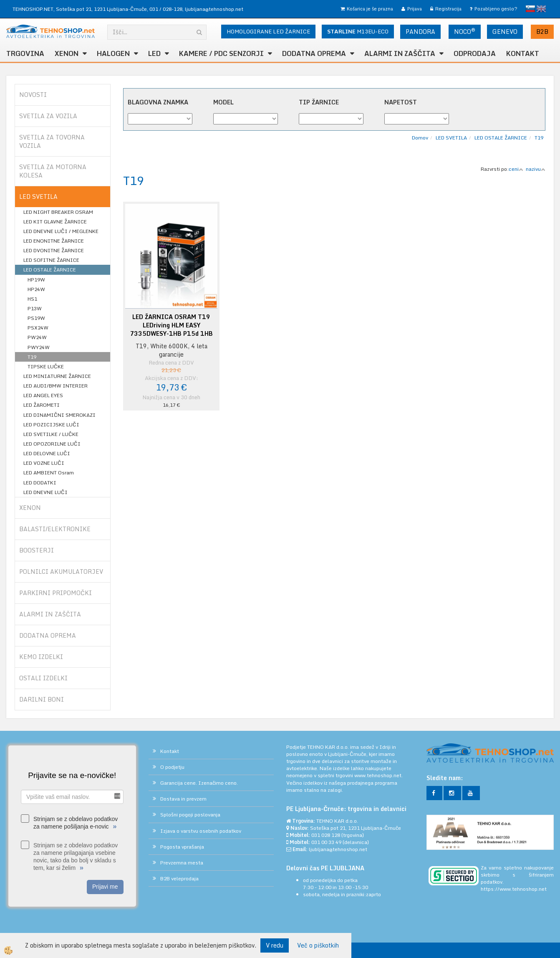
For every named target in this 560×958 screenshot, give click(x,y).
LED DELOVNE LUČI (47, 453)
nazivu (536, 169)
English (541, 9)
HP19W (36, 280)
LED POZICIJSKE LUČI (51, 425)
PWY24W (39, 347)
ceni (516, 169)
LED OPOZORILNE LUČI (52, 444)
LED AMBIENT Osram (49, 473)
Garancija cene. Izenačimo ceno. (199, 783)
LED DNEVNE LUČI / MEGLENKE (61, 231)
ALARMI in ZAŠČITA (400, 53)
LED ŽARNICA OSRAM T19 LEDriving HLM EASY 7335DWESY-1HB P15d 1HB (171, 325)
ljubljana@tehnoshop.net (214, 9)
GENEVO (505, 32)
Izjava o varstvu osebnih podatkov (201, 831)
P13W (35, 308)
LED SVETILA (451, 138)
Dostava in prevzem (183, 799)
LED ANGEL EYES (43, 395)
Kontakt (523, 53)
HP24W (36, 289)
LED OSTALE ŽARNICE (50, 270)
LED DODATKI (40, 483)
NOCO (465, 31)
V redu (275, 945)
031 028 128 (326, 835)
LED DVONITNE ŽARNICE (54, 250)
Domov (420, 138)
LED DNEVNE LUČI (45, 492)
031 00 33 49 (326, 842)
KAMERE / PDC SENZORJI (221, 53)
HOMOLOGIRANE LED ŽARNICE (268, 31)
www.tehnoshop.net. (378, 775)
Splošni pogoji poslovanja (190, 815)
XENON (67, 53)
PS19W (36, 318)
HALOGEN (113, 53)
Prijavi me (105, 887)
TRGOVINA (25, 53)
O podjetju (172, 767)
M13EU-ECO (358, 31)
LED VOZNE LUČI (44, 463)
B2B (542, 32)
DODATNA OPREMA (314, 53)
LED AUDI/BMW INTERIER (55, 386)
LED (154, 53)
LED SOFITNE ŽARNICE (51, 260)
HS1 (32, 299)
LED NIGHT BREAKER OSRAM (58, 212)
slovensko (530, 9)
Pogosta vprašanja (182, 847)
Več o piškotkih (318, 945)
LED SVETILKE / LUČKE (51, 434)
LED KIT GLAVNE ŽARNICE (55, 222)
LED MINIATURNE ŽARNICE (57, 376)
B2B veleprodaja (179, 878)
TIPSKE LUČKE (46, 366)
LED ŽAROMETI (42, 405)
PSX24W (38, 328)
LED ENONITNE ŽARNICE (54, 241)
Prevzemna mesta (182, 863)
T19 (32, 357)
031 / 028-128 (166, 9)
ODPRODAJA (475, 53)
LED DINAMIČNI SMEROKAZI (59, 415)
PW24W (37, 337)
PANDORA (420, 32)
